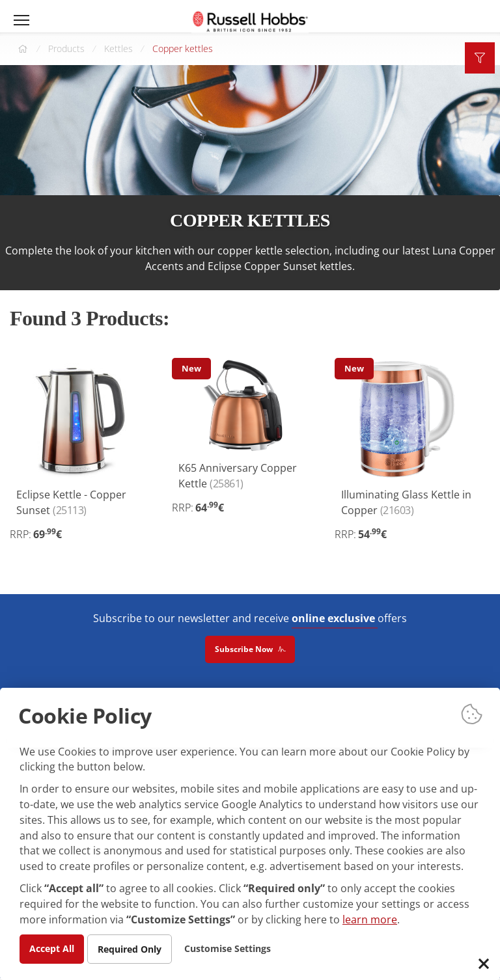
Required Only (130, 948)
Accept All (52, 948)
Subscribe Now (250, 650)
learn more (370, 919)
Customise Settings (228, 948)
